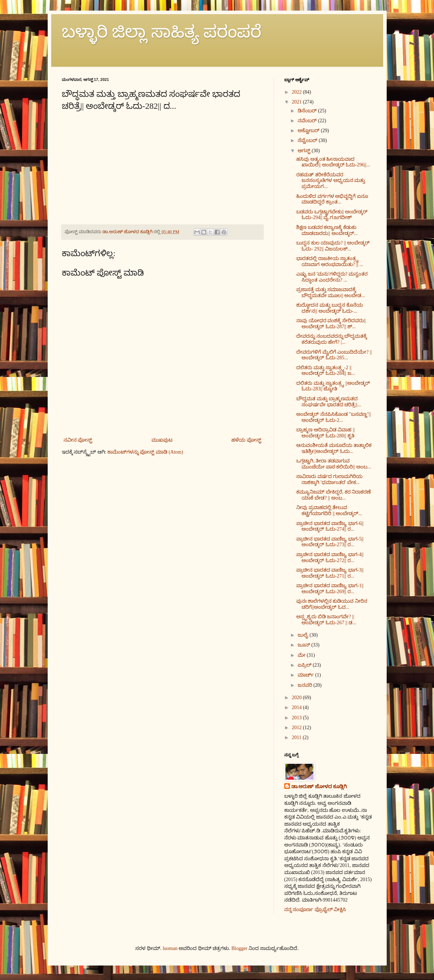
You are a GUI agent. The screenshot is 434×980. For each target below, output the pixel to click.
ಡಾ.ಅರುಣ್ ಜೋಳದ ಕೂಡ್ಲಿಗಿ (319, 787)
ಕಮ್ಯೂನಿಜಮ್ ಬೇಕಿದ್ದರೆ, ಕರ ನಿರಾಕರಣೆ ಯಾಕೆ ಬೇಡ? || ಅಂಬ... (334, 495)
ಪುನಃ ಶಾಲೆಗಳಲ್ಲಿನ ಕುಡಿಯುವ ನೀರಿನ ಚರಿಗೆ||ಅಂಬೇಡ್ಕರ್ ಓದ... (332, 604)
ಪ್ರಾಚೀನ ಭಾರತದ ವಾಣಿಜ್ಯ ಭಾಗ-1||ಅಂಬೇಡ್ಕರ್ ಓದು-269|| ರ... (330, 589)
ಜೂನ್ (305, 645)
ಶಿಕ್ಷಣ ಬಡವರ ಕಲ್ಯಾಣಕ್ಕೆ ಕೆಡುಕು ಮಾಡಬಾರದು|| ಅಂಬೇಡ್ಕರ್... (327, 230)
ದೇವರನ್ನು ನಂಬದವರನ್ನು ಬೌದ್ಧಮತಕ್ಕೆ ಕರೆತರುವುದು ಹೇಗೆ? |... (332, 339)
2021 (297, 102)
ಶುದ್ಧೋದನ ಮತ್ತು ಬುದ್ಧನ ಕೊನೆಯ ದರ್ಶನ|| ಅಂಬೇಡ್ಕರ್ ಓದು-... (330, 308)
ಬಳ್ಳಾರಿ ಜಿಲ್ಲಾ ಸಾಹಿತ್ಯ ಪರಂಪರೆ (162, 32)
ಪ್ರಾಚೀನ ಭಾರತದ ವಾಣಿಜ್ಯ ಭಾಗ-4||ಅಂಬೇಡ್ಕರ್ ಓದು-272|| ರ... (330, 557)
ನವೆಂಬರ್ (308, 121)
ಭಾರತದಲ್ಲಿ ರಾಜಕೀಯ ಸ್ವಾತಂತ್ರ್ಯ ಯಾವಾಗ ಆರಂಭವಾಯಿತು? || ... (330, 261)
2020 (297, 698)
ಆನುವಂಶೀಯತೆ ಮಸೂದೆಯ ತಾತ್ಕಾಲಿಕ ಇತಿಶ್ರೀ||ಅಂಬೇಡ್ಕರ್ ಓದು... (334, 448)
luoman (170, 948)
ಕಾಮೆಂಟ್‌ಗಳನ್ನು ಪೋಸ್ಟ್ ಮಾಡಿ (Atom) (145, 452)
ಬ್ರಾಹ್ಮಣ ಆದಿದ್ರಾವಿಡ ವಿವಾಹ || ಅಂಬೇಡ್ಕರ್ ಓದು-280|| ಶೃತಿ (325, 433)
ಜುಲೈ (304, 635)
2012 (297, 728)
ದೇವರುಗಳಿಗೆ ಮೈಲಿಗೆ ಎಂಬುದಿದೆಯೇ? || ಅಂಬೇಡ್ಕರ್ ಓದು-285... (334, 355)
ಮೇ (302, 655)
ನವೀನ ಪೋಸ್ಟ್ (78, 440)
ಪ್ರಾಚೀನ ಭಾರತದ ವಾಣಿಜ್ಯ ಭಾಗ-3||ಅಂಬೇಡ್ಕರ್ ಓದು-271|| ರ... (330, 573)
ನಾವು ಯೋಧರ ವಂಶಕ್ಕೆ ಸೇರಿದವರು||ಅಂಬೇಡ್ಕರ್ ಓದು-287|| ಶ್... (331, 324)
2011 (297, 737)
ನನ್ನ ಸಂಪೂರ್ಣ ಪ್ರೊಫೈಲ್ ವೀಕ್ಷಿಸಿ (315, 910)
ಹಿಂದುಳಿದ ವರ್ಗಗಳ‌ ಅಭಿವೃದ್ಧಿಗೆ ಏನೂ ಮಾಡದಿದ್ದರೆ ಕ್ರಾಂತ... (332, 199)
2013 (297, 718)
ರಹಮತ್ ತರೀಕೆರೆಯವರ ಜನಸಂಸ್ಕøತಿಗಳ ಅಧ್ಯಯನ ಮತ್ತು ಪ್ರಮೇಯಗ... (331, 181)
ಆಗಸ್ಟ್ (305, 151)
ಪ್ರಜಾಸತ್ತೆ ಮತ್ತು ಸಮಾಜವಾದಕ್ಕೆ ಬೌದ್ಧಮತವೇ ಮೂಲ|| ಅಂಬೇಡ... (331, 293)
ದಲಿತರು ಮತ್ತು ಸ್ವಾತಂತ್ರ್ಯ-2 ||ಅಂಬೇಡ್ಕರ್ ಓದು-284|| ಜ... (326, 371)
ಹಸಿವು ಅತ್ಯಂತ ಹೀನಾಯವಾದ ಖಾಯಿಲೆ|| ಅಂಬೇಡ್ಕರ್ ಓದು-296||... (333, 162)
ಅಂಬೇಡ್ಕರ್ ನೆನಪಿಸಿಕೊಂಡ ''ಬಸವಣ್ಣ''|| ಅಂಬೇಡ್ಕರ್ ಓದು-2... (334, 417)
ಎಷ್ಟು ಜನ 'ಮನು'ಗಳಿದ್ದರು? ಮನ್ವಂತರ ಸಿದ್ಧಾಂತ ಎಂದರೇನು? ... (332, 277)
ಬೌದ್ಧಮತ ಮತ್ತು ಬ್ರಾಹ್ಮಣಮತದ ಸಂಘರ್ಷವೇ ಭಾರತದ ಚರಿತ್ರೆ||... (329, 402)
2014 (297, 707)
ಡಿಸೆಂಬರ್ (308, 111)
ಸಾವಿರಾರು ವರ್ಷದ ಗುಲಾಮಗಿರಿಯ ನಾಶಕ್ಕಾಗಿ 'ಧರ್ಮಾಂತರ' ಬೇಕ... (329, 479)
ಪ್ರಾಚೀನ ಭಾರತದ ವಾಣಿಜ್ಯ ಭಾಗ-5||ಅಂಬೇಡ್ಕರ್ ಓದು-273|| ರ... (330, 542)
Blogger (239, 948)
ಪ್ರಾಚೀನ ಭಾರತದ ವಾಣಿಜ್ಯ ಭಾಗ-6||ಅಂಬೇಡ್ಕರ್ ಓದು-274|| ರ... (330, 526)
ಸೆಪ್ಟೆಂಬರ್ (308, 140)
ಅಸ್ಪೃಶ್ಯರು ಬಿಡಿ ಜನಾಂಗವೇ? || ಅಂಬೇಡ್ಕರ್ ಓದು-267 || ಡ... (326, 620)
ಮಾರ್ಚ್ (307, 675)
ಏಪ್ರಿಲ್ (305, 665)
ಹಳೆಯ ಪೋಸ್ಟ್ (246, 440)
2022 (297, 92)
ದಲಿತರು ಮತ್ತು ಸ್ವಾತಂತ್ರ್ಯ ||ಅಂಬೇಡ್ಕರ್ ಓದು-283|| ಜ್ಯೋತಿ (333, 386)
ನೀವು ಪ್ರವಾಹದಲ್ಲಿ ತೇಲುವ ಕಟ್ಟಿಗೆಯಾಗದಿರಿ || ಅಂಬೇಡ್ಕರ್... (329, 510)
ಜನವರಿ (306, 685)
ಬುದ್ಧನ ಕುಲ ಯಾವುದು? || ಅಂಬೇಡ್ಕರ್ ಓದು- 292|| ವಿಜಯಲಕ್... (333, 246)
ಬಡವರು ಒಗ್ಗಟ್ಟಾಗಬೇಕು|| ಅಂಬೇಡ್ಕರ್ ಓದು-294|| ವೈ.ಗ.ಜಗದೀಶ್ (332, 215)
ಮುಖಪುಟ (162, 440)
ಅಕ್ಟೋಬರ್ (309, 131)
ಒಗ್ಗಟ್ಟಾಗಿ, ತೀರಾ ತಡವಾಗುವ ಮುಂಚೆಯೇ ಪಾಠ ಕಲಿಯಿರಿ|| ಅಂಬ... (334, 464)
